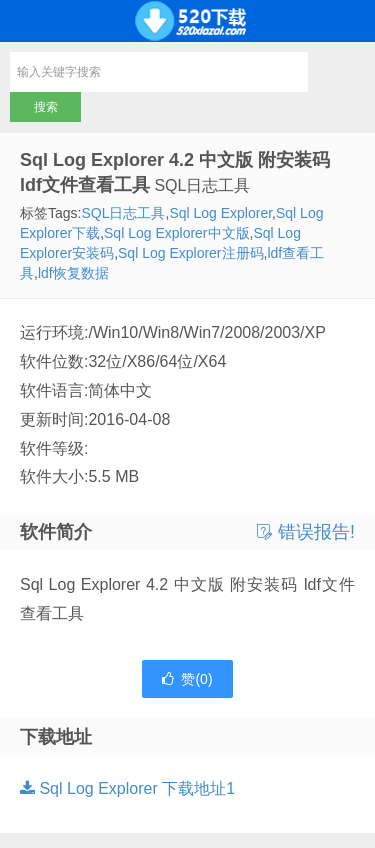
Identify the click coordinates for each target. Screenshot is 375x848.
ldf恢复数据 (73, 273)
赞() (187, 679)
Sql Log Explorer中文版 (177, 233)
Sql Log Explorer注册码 (191, 253)
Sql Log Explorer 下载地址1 (127, 788)
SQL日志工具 (123, 213)
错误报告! (306, 532)
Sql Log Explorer (220, 213)
